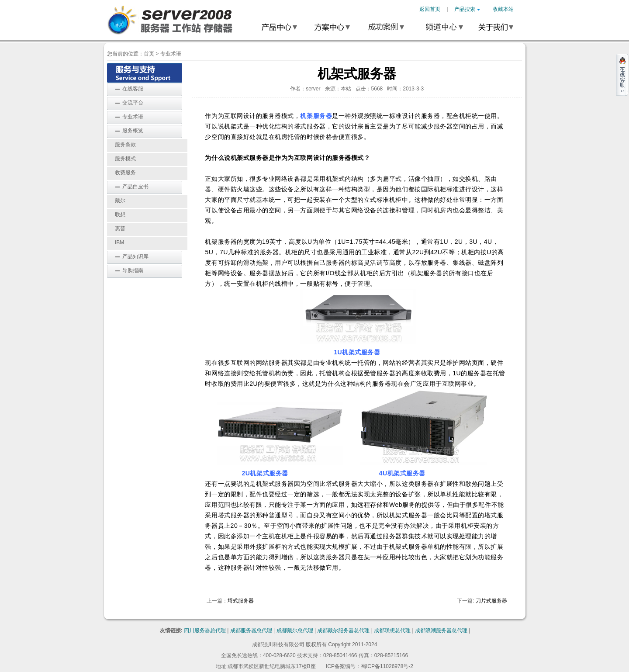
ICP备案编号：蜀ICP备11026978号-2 (370, 666)
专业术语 (171, 54)
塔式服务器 (241, 601)
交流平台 (133, 103)
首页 (149, 54)
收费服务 (125, 173)
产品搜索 (467, 9)
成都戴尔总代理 (295, 630)
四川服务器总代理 (205, 630)
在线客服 (133, 89)
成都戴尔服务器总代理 (343, 630)
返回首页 (430, 9)
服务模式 (125, 159)
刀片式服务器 (491, 601)
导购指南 (133, 270)
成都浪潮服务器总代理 (441, 630)
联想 (120, 215)
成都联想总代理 (392, 630)
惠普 (120, 229)
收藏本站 (503, 9)
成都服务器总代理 (251, 630)
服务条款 (125, 145)
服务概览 (133, 131)
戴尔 (120, 201)
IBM (119, 242)
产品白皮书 (135, 187)
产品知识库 (135, 256)
